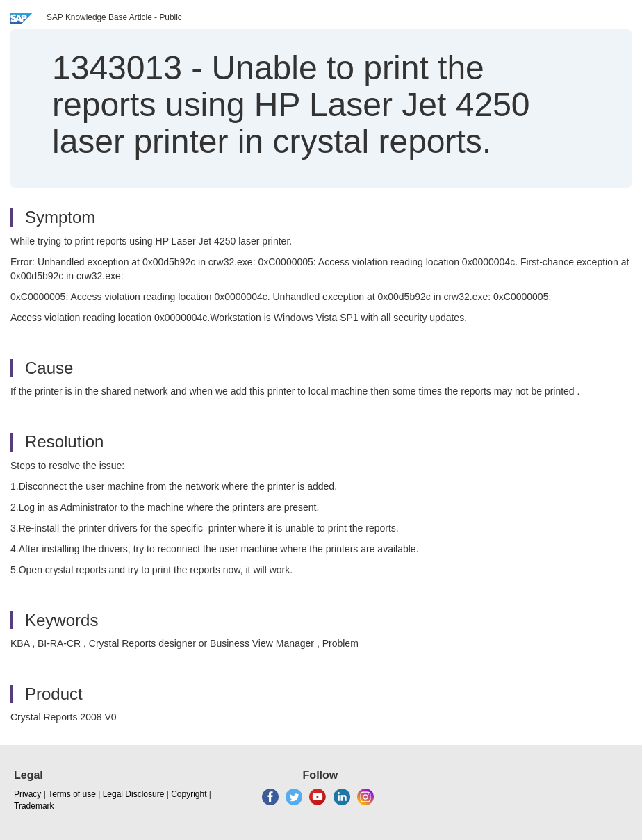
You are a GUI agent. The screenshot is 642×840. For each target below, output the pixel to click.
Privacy (27, 794)
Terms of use (72, 794)
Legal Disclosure (134, 794)
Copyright (189, 794)
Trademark (34, 806)
